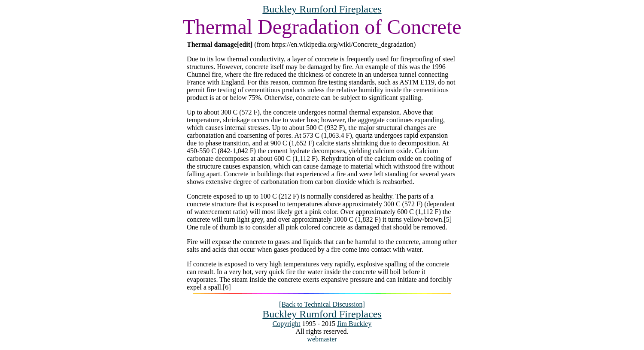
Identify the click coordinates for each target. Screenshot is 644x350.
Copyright (287, 324)
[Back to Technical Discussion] (322, 304)
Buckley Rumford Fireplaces (322, 9)
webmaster (322, 339)
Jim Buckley (354, 324)
